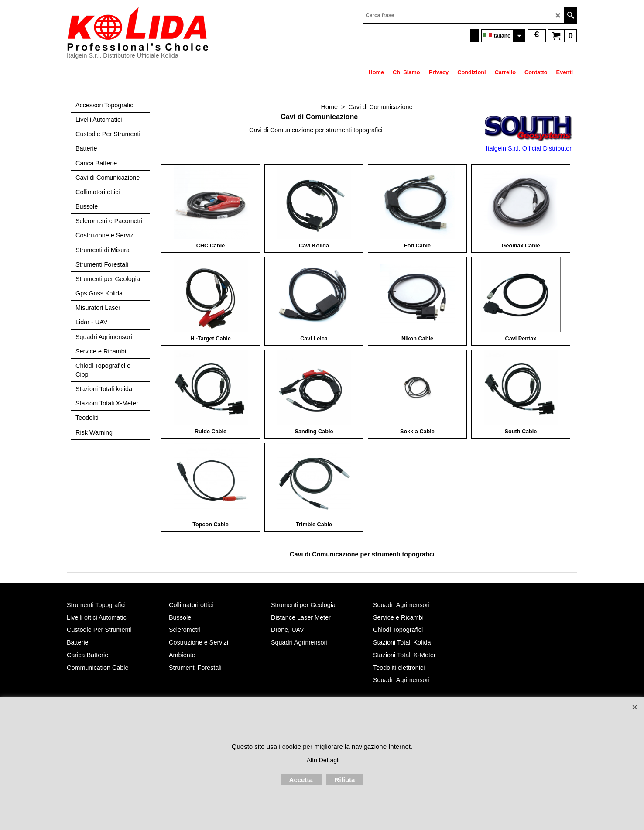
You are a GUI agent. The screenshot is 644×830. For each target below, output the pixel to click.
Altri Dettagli (323, 760)
